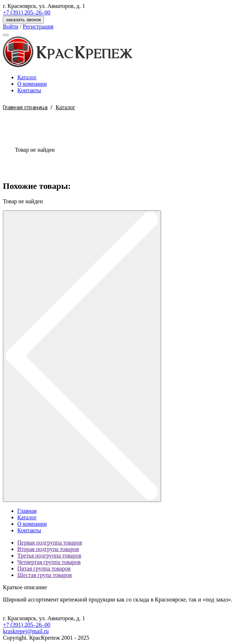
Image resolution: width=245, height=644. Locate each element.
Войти (11, 26)
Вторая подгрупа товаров (48, 549)
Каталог (27, 77)
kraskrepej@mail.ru (26, 631)
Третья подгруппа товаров (49, 556)
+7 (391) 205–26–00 (27, 12)
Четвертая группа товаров (49, 562)
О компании (32, 84)
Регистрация (38, 26)
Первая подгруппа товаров (50, 543)
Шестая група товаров (44, 575)
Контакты (29, 90)
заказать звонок (23, 20)
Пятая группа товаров (44, 569)
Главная (27, 511)
